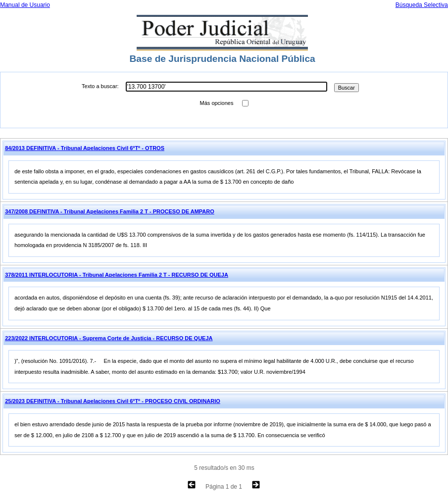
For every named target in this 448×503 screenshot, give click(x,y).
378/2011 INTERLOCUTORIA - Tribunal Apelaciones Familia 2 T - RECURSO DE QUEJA (117, 275)
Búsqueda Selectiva (422, 5)
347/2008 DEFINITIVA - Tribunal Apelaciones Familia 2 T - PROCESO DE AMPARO (110, 211)
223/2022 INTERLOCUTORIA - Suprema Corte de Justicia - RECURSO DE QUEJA (109, 338)
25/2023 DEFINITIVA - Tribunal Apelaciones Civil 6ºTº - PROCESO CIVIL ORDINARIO (113, 401)
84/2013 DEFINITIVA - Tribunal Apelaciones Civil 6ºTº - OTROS (85, 148)
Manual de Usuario (25, 5)
